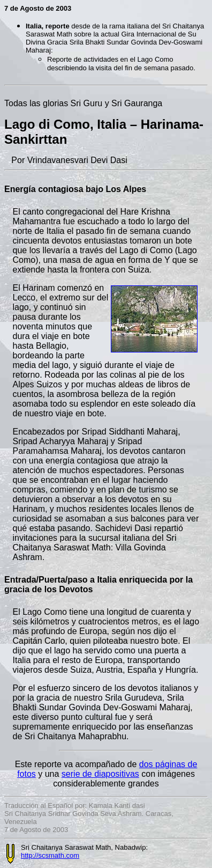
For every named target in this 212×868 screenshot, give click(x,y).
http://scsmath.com (50, 855)
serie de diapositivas (100, 774)
